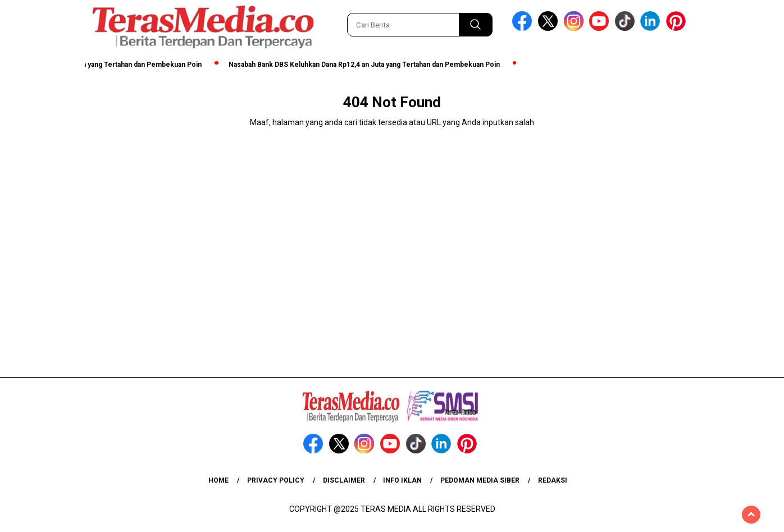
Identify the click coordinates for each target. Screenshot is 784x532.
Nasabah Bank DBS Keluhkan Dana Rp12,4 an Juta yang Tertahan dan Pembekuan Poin (368, 65)
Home (218, 480)
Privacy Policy (276, 480)
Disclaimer (344, 480)
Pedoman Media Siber (480, 480)
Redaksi (553, 480)
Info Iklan (402, 480)
